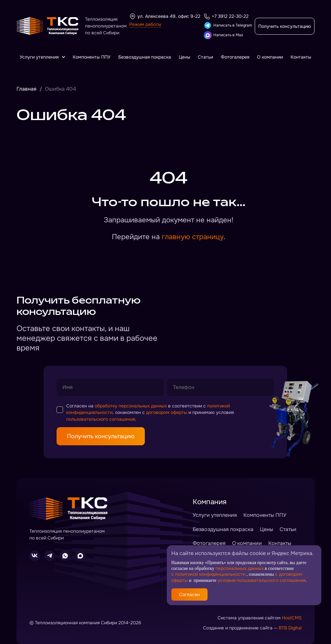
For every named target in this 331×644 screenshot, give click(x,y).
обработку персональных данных (131, 406)
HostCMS (292, 618)
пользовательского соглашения (101, 419)
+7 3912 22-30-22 (226, 17)
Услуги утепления (42, 57)
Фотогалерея (235, 57)
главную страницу (192, 237)
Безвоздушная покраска (145, 57)
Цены (185, 57)
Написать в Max (223, 35)
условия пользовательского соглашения (262, 580)
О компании (270, 57)
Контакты (301, 57)
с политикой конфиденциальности (208, 574)
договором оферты (167, 412)
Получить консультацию (285, 26)
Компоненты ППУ (92, 57)
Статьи (205, 57)
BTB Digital (290, 628)
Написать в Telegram (228, 25)
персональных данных (240, 568)
